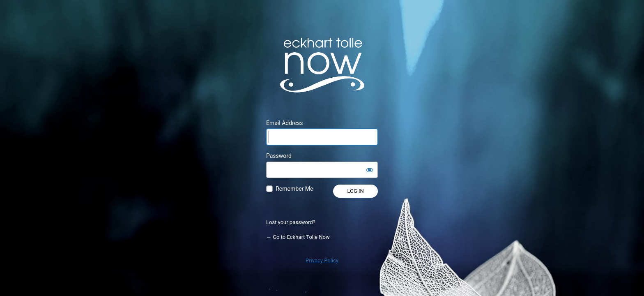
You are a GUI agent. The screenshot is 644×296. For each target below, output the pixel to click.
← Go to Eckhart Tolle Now (298, 237)
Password (279, 156)
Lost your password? (291, 222)
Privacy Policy (322, 260)
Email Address (285, 123)
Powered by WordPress (322, 65)
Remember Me (294, 189)
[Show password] (370, 170)
